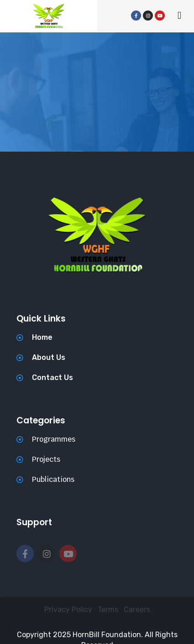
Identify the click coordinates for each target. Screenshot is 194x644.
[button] (179, 16)
